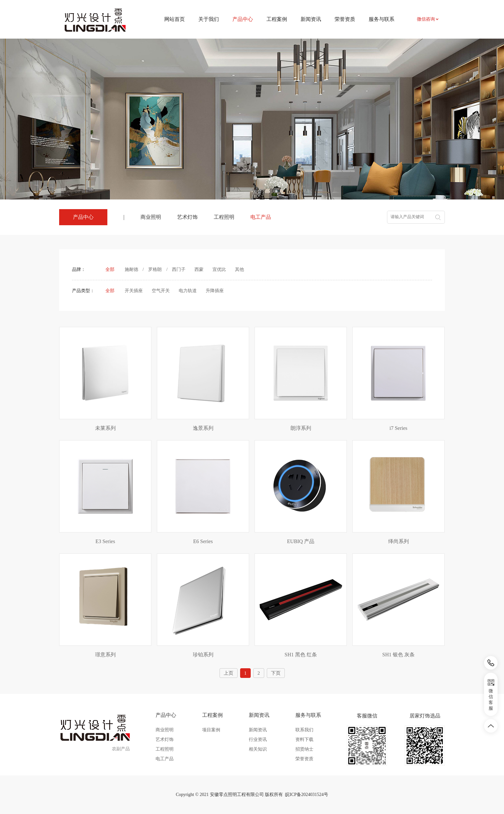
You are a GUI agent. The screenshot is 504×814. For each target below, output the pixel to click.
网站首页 (175, 19)
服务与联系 (382, 19)
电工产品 (261, 217)
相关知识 (258, 749)
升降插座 (215, 291)
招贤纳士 (304, 749)
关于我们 (209, 19)
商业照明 (151, 217)
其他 (239, 269)
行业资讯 (258, 740)
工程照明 (224, 217)
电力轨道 (188, 291)
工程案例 (277, 19)
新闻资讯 (311, 19)
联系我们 (304, 730)
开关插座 (134, 291)
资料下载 (304, 740)
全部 (110, 269)
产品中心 (166, 715)
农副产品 (121, 749)
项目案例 (211, 730)
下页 (276, 673)
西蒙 (199, 269)
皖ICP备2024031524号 (307, 795)
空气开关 (161, 291)
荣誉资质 (345, 19)
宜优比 (219, 269)
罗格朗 (155, 269)
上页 (229, 673)
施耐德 (131, 269)
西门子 (179, 269)
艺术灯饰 (187, 217)
